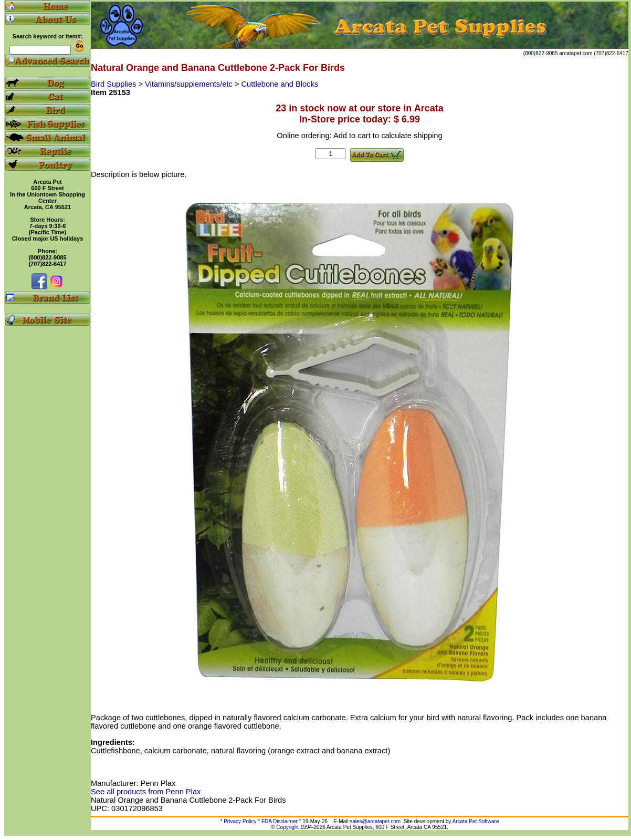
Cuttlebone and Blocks (280, 84)
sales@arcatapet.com (375, 821)
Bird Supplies (114, 84)
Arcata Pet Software (476, 821)
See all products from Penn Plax (146, 792)
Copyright (287, 827)
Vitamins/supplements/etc (190, 84)
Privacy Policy (240, 821)
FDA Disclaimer (280, 821)
